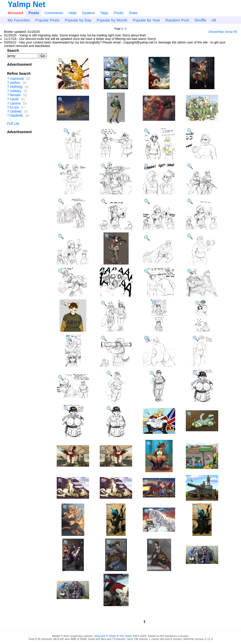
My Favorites (19, 20)
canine (15, 103)
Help (73, 13)
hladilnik (17, 116)
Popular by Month (112, 20)
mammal (17, 79)
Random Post (177, 20)
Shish (112, 636)
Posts (34, 13)
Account (15, 13)
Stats (133, 13)
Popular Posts (47, 20)
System (88, 13)
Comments (54, 13)
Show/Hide (216, 32)
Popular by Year (146, 20)
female (15, 95)
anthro (15, 83)
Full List (13, 124)
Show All (231, 32)
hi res (14, 107)
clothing (16, 87)
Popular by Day (78, 20)
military (16, 91)
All (214, 20)
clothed (16, 111)
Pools (119, 13)
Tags (104, 13)
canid (14, 99)
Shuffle (200, 20)
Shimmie (100, 636)
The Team (126, 636)
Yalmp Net (26, 4)
